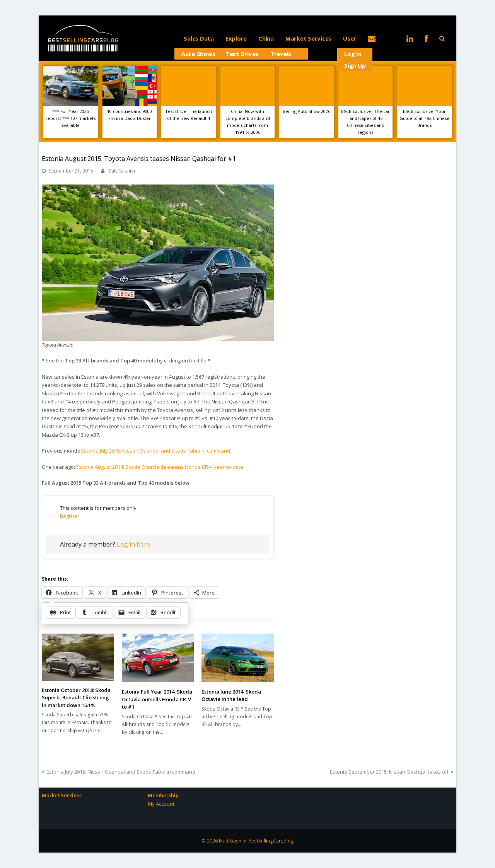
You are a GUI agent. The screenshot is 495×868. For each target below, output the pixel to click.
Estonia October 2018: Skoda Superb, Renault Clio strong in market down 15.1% (76, 698)
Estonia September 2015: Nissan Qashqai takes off (392, 772)
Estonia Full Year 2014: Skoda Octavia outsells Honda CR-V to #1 (157, 699)
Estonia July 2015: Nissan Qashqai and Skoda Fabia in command (156, 451)
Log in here (133, 544)
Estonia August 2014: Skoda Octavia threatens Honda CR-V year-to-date (160, 467)
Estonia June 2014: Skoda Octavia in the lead (231, 695)
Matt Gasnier (122, 171)
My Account (161, 804)
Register (70, 516)
